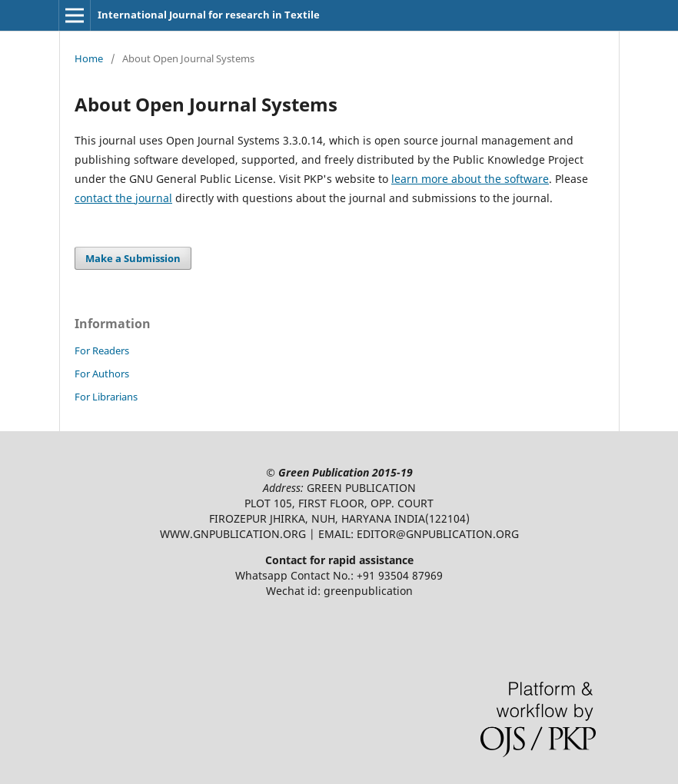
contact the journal (123, 198)
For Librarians (106, 397)
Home (89, 58)
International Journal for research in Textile (209, 15)
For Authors (102, 374)
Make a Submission (133, 258)
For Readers (102, 350)
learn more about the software (470, 179)
